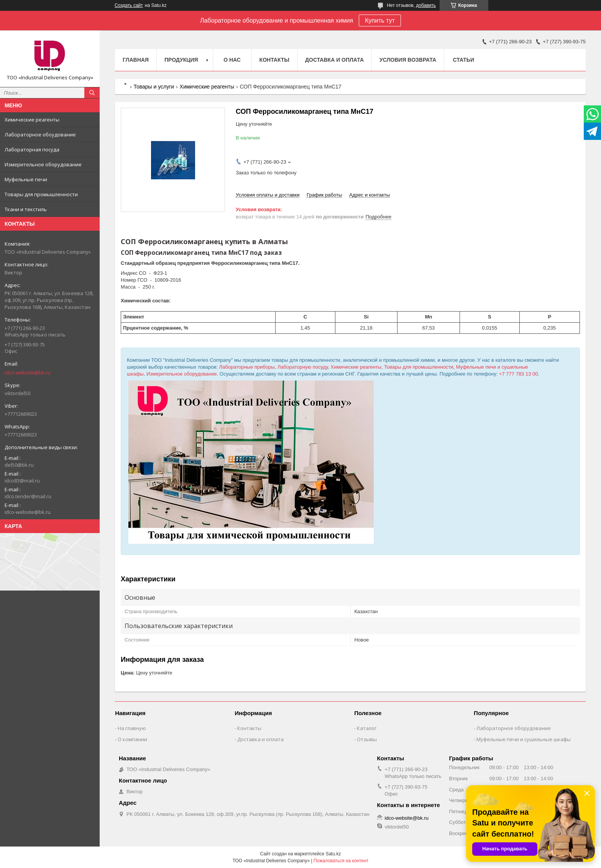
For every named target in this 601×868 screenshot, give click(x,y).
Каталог (367, 728)
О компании (132, 739)
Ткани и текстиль (26, 209)
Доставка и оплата (334, 60)
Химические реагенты (32, 120)
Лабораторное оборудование (514, 728)
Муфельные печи (26, 179)
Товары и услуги (154, 87)
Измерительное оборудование (43, 164)
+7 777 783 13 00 (519, 374)
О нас (232, 60)
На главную (132, 728)
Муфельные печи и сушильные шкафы (524, 739)
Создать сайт (129, 5)
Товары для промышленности (41, 194)
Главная (136, 60)
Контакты (274, 60)
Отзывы (367, 739)
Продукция (181, 60)
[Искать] (92, 93)
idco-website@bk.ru (28, 372)
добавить (426, 5)
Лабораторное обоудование (40, 135)
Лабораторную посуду (303, 367)
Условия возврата (408, 60)
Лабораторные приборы (247, 367)
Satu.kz (333, 854)
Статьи (463, 60)
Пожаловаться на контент (341, 861)
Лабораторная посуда (32, 149)
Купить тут (380, 21)
